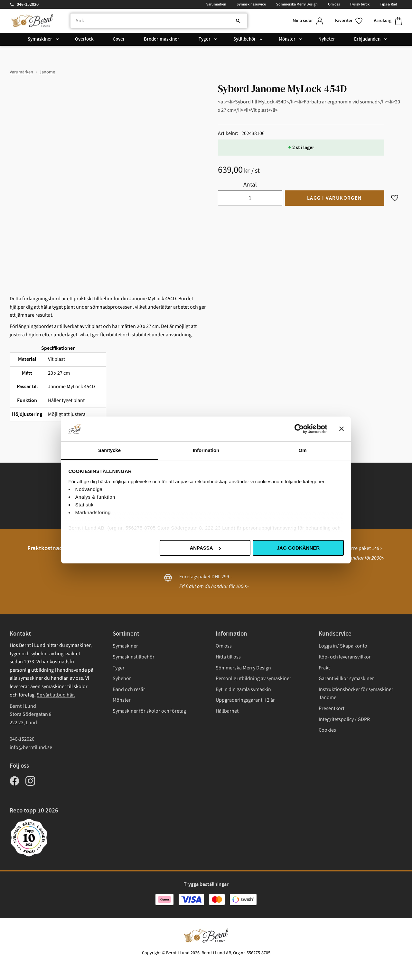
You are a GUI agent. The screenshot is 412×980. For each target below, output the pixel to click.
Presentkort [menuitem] (332, 708)
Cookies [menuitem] (327, 730)
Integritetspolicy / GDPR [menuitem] (344, 719)
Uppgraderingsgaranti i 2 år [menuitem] (245, 700)
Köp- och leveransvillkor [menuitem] (345, 657)
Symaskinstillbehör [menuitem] (134, 657)
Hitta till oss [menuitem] (228, 657)
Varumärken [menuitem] (216, 4)
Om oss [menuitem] (334, 4)
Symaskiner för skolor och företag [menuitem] (149, 711)
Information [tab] (206, 450)
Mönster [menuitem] (287, 39)
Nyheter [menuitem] (327, 39)
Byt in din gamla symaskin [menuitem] (243, 689)
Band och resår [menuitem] (129, 689)
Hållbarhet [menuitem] (227, 711)
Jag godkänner (298, 548)
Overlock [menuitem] (84, 39)
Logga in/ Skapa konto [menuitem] (343, 646)
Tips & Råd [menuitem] (389, 4)
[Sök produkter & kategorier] (159, 21)
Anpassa (205, 548)
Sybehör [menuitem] (122, 678)
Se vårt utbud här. (56, 695)
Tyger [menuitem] (205, 39)
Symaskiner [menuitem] (40, 39)
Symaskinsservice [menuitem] (251, 4)
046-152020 (28, 5)
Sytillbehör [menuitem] (245, 39)
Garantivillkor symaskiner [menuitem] (346, 678)
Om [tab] (302, 450)
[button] (349, 21)
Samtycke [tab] (109, 450)
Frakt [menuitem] (324, 668)
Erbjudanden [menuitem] (367, 39)
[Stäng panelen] (342, 429)
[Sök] (238, 21)
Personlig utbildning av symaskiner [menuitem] (253, 678)
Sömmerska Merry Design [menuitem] (297, 4)
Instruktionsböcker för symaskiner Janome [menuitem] (356, 694)
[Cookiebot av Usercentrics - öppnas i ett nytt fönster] (299, 429)
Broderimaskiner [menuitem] (162, 39)
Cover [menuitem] (119, 39)
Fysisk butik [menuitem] (360, 4)
